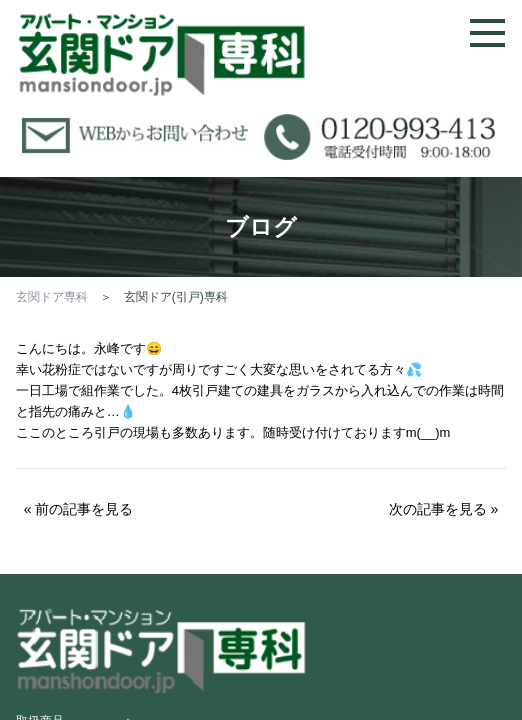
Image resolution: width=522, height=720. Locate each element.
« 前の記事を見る (79, 509)
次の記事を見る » (444, 509)
